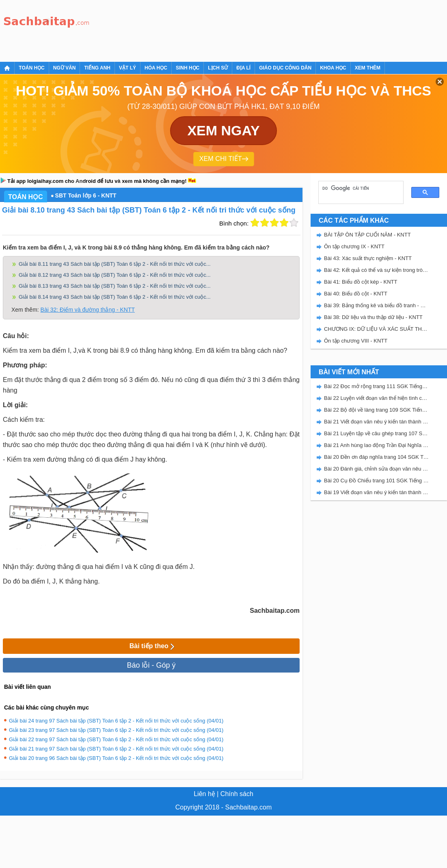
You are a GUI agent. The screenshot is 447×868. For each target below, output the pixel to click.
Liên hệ (204, 794)
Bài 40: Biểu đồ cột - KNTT (356, 294)
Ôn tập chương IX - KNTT (354, 246)
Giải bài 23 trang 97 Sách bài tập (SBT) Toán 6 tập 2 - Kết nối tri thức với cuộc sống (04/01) (116, 730)
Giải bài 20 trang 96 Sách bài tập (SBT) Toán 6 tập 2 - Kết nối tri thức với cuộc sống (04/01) (116, 758)
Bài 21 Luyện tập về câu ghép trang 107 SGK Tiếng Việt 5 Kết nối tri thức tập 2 (376, 433)
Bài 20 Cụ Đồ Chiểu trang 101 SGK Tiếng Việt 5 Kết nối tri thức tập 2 (376, 481)
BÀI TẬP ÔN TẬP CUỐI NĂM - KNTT (367, 235)
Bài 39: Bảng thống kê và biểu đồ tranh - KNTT (376, 305)
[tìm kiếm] (358, 188)
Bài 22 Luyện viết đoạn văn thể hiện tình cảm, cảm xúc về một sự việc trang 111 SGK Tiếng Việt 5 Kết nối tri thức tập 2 (376, 398)
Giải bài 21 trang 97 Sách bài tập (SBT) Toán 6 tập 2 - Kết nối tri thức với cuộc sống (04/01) (116, 749)
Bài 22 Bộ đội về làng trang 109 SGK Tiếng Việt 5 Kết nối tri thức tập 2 (376, 410)
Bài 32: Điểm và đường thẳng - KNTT (88, 310)
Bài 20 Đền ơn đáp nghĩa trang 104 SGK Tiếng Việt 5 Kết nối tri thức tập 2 (376, 457)
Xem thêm (368, 68)
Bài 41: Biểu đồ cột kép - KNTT (361, 282)
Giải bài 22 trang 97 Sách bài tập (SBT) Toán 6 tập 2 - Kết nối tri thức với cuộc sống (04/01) (116, 739)
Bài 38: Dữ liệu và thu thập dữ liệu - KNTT (373, 317)
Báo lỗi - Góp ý (151, 665)
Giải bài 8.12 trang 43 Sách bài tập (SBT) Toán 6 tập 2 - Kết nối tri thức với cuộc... (115, 275)
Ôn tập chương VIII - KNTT (356, 341)
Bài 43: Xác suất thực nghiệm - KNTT (368, 258)
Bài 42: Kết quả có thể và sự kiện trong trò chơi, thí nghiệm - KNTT (376, 270)
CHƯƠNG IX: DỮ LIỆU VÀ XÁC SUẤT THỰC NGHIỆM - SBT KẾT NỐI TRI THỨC (376, 329)
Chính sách (237, 794)
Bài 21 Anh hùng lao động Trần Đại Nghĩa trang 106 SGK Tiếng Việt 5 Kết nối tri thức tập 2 (376, 445)
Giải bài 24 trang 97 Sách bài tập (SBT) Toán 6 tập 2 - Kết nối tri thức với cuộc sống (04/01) (116, 721)
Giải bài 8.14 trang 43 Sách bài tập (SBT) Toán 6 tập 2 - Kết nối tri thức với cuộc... (115, 297)
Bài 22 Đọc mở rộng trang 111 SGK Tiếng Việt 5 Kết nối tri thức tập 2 (376, 386)
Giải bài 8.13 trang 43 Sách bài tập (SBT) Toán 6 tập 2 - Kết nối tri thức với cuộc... (115, 286)
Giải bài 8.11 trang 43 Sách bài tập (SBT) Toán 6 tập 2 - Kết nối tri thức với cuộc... (115, 264)
